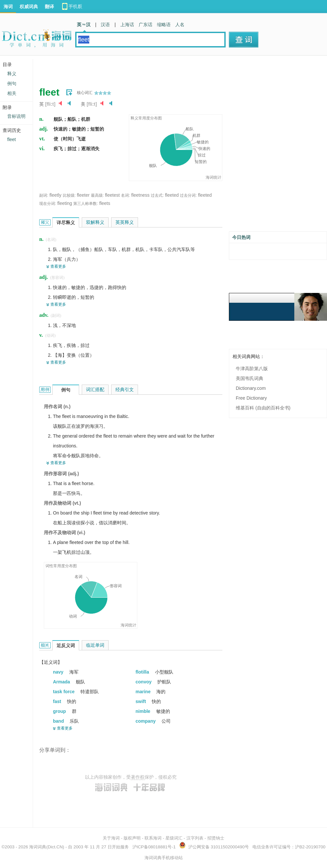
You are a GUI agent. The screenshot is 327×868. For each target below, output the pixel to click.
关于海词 (111, 838)
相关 (12, 93)
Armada (62, 682)
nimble (144, 711)
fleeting (65, 203)
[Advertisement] (123, 69)
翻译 (49, 7)
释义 (12, 74)
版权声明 (132, 838)
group (60, 711)
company (146, 721)
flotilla (143, 672)
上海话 (127, 25)
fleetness (140, 195)
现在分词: (48, 204)
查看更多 (58, 266)
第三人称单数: (86, 204)
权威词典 (29, 7)
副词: (44, 195)
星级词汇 (174, 838)
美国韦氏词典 (250, 378)
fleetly (55, 195)
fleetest (112, 195)
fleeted (172, 195)
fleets (105, 203)
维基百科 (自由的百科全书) (263, 408)
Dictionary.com (251, 388)
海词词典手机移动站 (164, 858)
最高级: (97, 195)
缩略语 (164, 25)
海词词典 (38, 847)
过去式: (157, 195)
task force (64, 692)
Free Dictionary (251, 398)
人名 (180, 25)
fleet (11, 139)
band (59, 721)
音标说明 (16, 116)
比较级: (69, 195)
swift (142, 701)
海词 (8, 7)
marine (144, 692)
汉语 (105, 25)
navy (59, 672)
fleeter (83, 195)
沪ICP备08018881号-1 (154, 847)
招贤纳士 (216, 838)
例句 (12, 83)
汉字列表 (195, 838)
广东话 (146, 25)
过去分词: (188, 195)
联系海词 (153, 838)
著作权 (138, 777)
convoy (144, 682)
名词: (125, 195)
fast (58, 701)
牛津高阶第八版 (252, 369)
